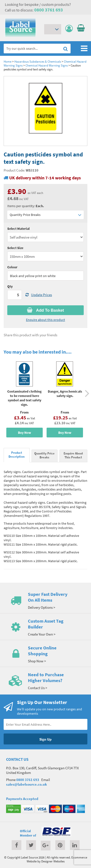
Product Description (17, 454)
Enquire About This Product (73, 455)
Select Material (18, 229)
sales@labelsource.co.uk (26, 784)
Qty (10, 286)
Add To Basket (45, 310)
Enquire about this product (45, 320)
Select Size (15, 248)
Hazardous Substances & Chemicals (38, 61)
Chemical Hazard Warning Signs (47, 65)
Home (8, 61)
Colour (12, 267)
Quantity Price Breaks (45, 215)
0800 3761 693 (49, 10)
